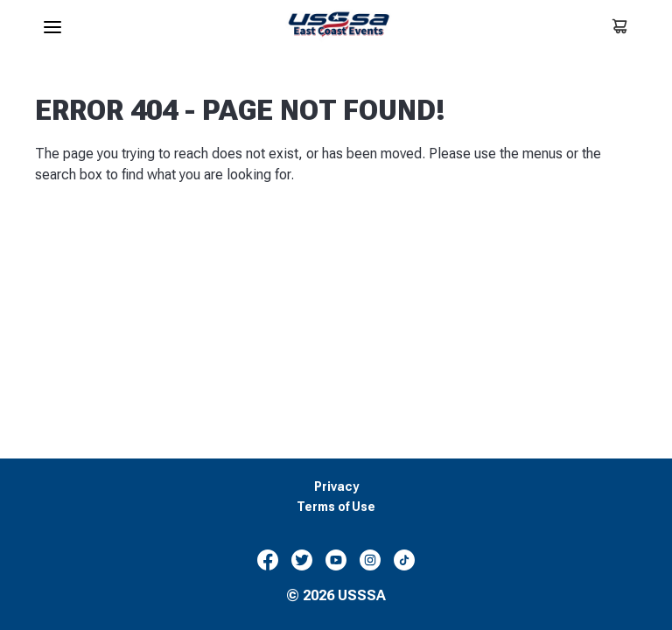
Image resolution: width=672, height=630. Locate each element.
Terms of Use (336, 507)
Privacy (336, 487)
